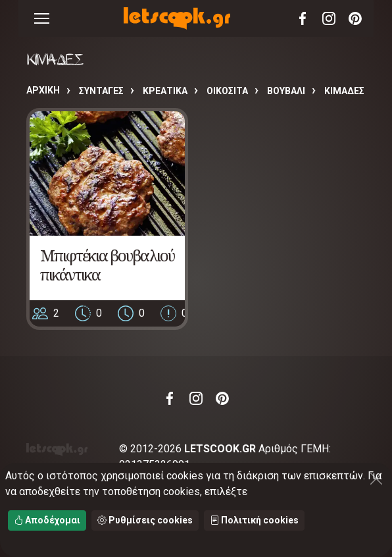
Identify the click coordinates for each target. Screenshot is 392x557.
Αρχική (43, 90)
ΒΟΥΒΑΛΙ (286, 91)
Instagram (329, 18)
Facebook (303, 18)
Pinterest (355, 18)
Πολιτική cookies (254, 520)
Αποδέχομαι (47, 520)
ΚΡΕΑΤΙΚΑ (165, 91)
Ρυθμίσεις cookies (145, 520)
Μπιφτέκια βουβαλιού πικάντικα (107, 265)
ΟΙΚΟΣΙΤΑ (227, 91)
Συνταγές (101, 91)
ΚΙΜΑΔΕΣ (344, 91)
